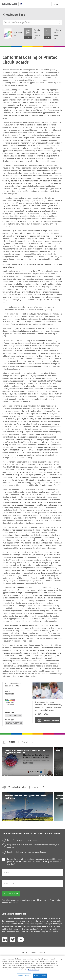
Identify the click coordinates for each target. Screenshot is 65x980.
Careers (42, 952)
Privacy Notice (56, 900)
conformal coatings (20, 406)
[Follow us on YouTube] (21, 940)
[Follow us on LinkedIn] (5, 940)
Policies (34, 952)
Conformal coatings (10, 90)
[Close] (61, 959)
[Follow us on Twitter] (13, 940)
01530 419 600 (42, 714)
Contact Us (24, 952)
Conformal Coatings (14, 723)
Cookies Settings (24, 976)
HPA (34, 271)
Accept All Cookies (40, 976)
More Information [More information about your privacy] (34, 970)
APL (39, 271)
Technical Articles (13, 715)
